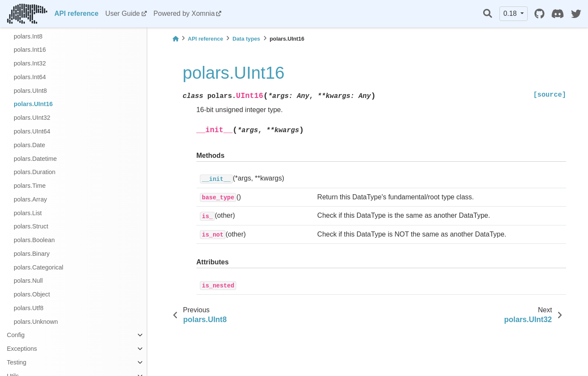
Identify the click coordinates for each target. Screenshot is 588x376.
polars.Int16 (30, 50)
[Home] (175, 39)
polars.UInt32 (32, 118)
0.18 (511, 13)
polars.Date (30, 145)
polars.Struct (31, 226)
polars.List (28, 213)
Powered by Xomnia (184, 13)
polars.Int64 (30, 77)
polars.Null (28, 281)
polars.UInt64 (32, 131)
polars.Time (30, 186)
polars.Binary (32, 254)
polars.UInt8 (30, 91)
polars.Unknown (36, 322)
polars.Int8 (28, 36)
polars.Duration (35, 172)
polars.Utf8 (29, 308)
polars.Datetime (35, 159)
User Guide (123, 13)
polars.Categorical (39, 267)
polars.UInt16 (33, 104)
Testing (17, 362)
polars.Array (30, 199)
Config (16, 335)
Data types (246, 39)
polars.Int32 (30, 63)
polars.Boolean (34, 240)
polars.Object (32, 294)
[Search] (488, 14)
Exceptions (22, 349)
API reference (76, 13)
